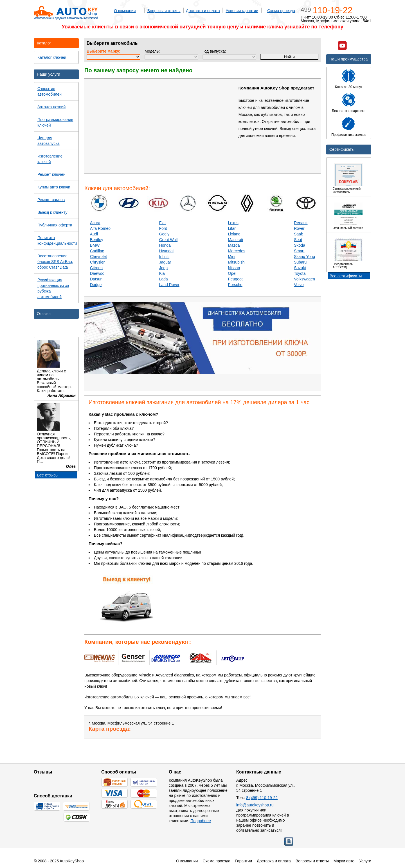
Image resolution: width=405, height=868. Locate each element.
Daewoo (97, 273)
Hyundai (166, 251)
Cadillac (97, 251)
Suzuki (300, 268)
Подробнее (201, 821)
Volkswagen (304, 279)
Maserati (236, 240)
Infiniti (164, 257)
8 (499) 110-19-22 (262, 798)
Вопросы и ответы (164, 11)
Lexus (233, 223)
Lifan (232, 228)
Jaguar (165, 262)
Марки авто (344, 861)
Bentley (97, 240)
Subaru (300, 262)
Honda (165, 245)
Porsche (235, 285)
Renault (301, 223)
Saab (299, 234)
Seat (298, 240)
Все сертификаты (346, 276)
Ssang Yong (304, 257)
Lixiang (234, 234)
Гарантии (244, 861)
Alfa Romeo (100, 228)
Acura (95, 223)
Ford (163, 228)
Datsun (96, 279)
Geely (164, 234)
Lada (164, 279)
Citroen (96, 268)
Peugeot (235, 279)
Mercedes (237, 251)
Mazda (234, 245)
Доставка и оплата (203, 11)
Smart (299, 251)
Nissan (234, 268)
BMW (95, 245)
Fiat (162, 223)
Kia (162, 273)
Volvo (299, 285)
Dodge (96, 285)
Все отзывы (48, 475)
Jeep (163, 268)
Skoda (300, 245)
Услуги (365, 861)
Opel (232, 273)
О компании (125, 11)
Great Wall (168, 240)
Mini (232, 257)
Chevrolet (98, 257)
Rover (299, 228)
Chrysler (97, 262)
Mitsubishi (237, 262)
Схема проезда (281, 11)
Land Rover (169, 285)
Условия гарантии (242, 11)
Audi (94, 234)
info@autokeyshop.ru (255, 805)
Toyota (300, 273)
